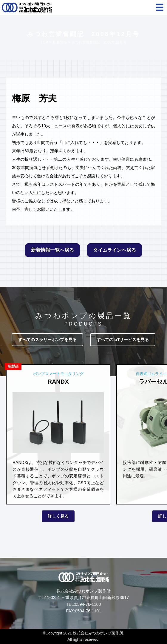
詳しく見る (58, 516)
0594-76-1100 (88, 604)
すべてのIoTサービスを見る (123, 340)
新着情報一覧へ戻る (52, 250)
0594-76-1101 (88, 611)
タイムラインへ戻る (115, 250)
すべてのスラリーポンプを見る (47, 340)
